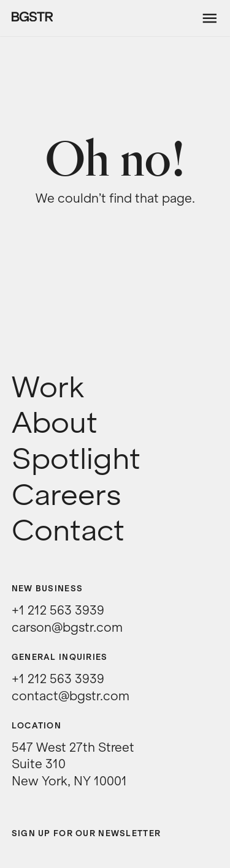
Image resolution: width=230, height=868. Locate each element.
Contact (68, 531)
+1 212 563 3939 (58, 610)
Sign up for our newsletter (86, 833)
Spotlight (76, 459)
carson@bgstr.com (67, 627)
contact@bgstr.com (71, 696)
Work (48, 387)
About (55, 423)
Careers (67, 495)
